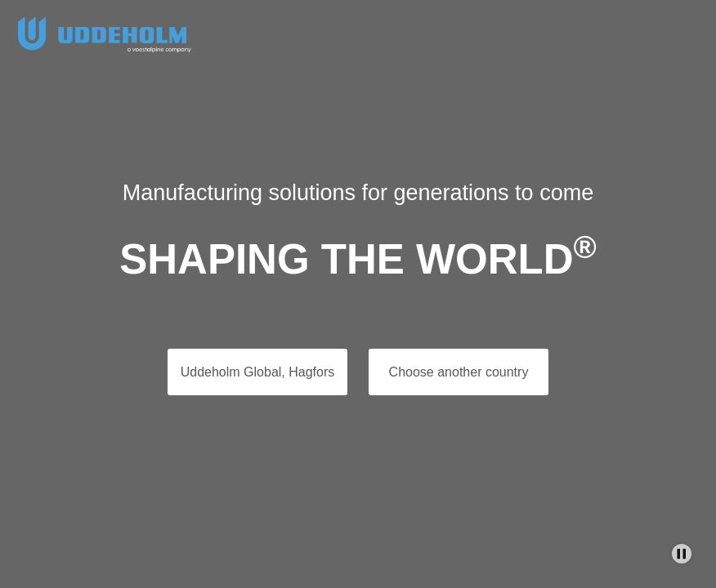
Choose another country (459, 372)
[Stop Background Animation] (682, 554)
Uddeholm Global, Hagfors (258, 372)
